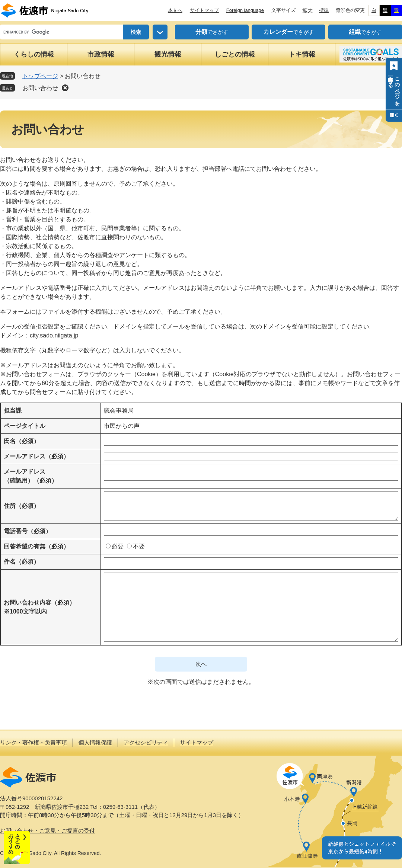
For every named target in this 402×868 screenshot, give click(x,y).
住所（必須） (22, 506)
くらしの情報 (34, 54)
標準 (324, 10)
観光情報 (168, 54)
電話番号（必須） (28, 531)
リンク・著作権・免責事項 (33, 742)
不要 (139, 546)
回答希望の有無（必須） (36, 546)
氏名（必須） (22, 441)
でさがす (212, 32)
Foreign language (245, 10)
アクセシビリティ (146, 742)
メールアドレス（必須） (36, 456)
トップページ (40, 76)
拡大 (307, 10)
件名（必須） (22, 562)
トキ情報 (302, 54)
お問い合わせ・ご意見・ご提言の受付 (47, 831)
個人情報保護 (95, 742)
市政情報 (101, 54)
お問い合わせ (40, 88)
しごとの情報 (235, 54)
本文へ (175, 10)
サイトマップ (204, 10)
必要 (118, 546)
